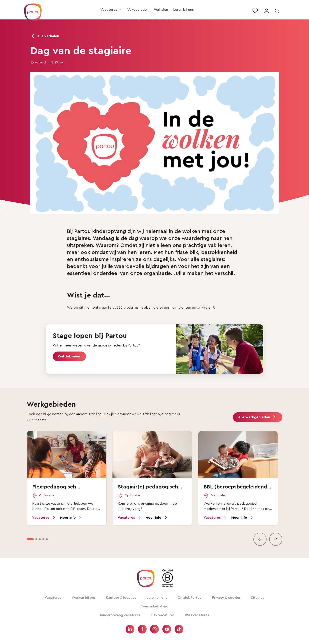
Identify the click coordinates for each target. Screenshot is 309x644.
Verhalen (161, 10)
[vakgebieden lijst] (154, 488)
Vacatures (109, 10)
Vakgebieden (138, 10)
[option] (30, 539)
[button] (120, 10)
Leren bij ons (183, 10)
